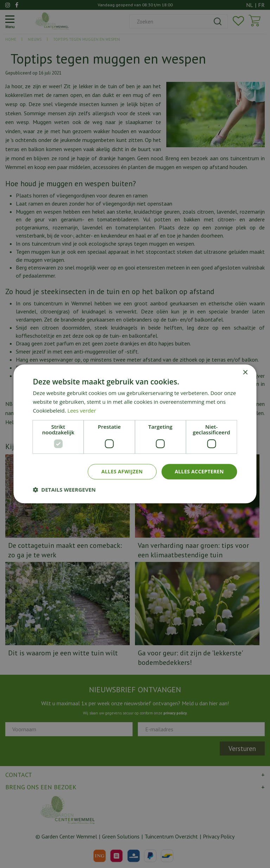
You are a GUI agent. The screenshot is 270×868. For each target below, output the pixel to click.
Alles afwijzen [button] (122, 471)
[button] (64, 490)
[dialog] (135, 434)
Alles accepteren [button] (199, 471)
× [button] (245, 373)
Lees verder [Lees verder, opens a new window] (82, 410)
